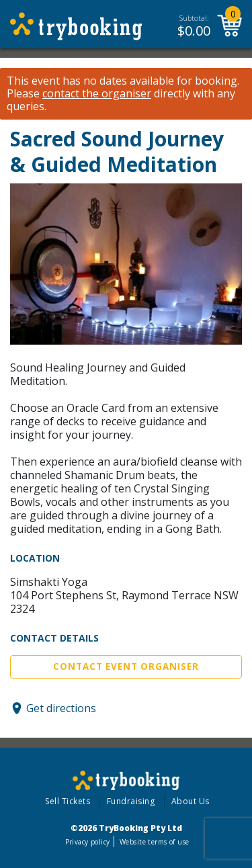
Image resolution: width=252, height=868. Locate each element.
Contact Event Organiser (126, 666)
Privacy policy (88, 842)
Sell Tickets (68, 801)
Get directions (61, 708)
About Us (191, 801)
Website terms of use (154, 842)
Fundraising (131, 801)
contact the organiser (97, 94)
